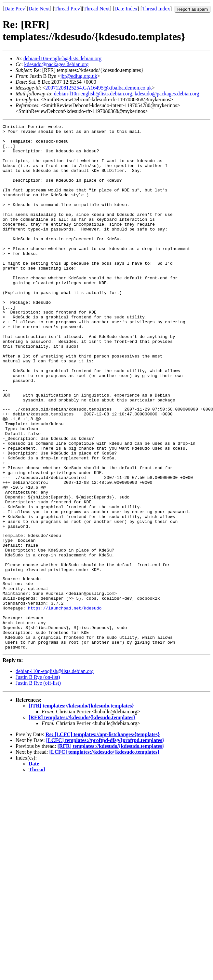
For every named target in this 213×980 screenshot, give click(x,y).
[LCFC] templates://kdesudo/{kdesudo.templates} (105, 854)
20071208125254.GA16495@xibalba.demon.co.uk (99, 88)
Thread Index (156, 9)
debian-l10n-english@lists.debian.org (62, 58)
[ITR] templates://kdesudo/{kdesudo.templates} (81, 808)
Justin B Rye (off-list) (38, 785)
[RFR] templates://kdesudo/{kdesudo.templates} (82, 820)
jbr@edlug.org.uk (79, 76)
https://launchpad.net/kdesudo (65, 703)
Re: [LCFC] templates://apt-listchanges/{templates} (103, 837)
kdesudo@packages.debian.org (56, 64)
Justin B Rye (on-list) (38, 780)
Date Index (126, 9)
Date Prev (15, 9)
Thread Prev (67, 9)
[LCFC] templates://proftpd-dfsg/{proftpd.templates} (105, 843)
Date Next (39, 9)
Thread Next (97, 9)
